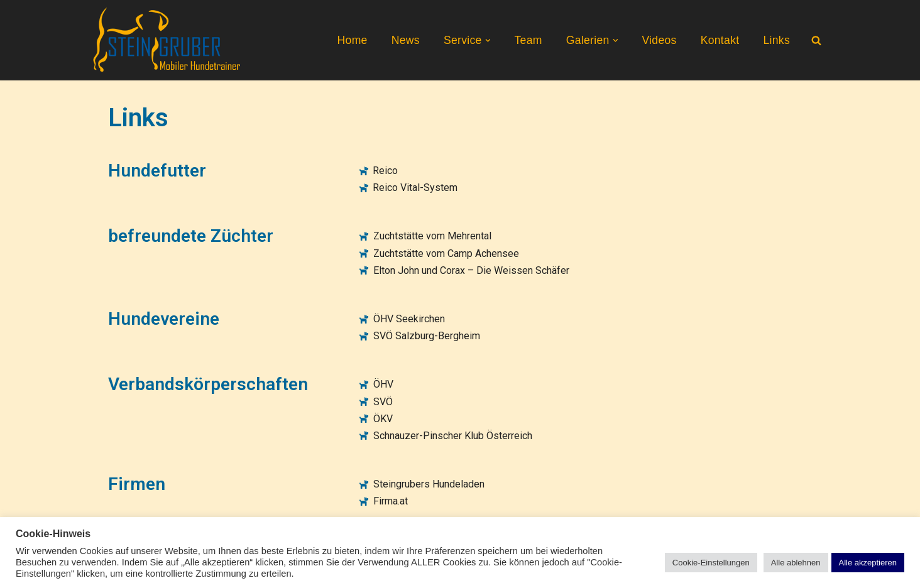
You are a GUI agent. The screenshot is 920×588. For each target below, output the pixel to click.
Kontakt (720, 40)
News (406, 40)
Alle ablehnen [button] (796, 563)
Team (528, 40)
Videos (659, 40)
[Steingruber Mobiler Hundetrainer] (168, 40)
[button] (488, 41)
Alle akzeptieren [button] (868, 563)
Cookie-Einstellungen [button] (711, 563)
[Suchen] (816, 40)
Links (776, 40)
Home (353, 40)
